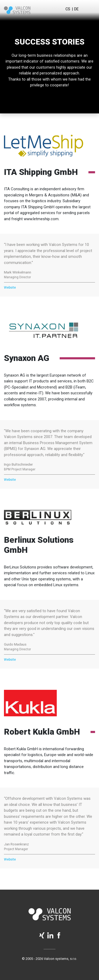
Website (10, 288)
